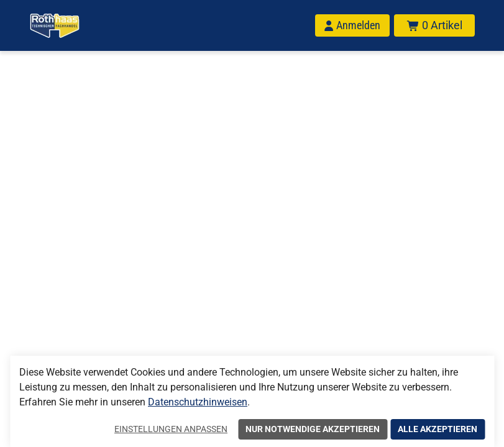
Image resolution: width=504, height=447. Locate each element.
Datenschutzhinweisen (198, 402)
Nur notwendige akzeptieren (313, 429)
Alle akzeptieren (438, 429)
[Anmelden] (352, 25)
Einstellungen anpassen (171, 429)
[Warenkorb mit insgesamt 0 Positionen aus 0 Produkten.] (434, 25)
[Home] (55, 25)
